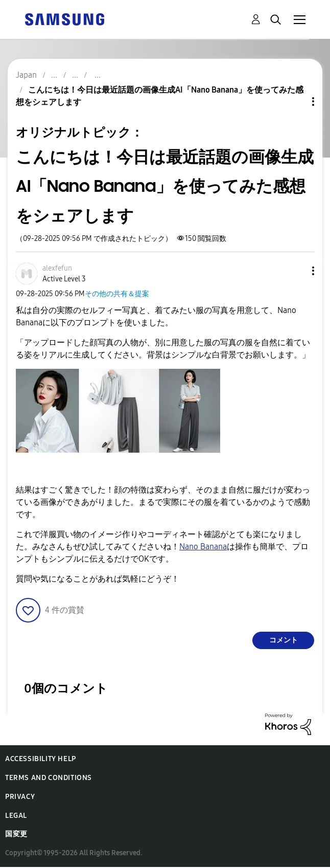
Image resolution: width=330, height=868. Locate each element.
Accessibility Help (41, 759)
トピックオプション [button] (296, 102)
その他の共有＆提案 (117, 294)
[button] (296, 271)
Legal (16, 816)
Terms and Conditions (49, 778)
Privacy (20, 797)
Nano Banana (203, 547)
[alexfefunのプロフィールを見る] (57, 268)
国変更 (16, 834)
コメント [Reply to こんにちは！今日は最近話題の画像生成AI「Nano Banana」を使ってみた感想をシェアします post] (284, 640)
